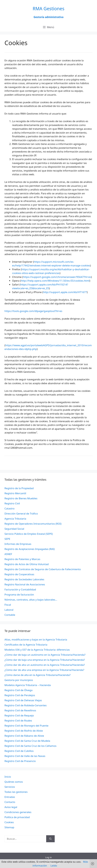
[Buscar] (50, 839)
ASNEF (8, 554)
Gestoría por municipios (19, 680)
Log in (48, 857)
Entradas (10, 797)
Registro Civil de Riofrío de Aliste (24, 731)
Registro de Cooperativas (19, 574)
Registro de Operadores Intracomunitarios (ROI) (33, 524)
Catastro (9, 508)
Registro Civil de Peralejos (20, 695)
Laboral (9, 610)
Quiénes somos (14, 782)
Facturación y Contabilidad (20, 589)
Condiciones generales (18, 812)
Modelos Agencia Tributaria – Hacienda (28, 685)
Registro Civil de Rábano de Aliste (24, 736)
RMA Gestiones (48, 9)
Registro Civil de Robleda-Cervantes (26, 705)
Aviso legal (11, 807)
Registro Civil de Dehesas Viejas (23, 700)
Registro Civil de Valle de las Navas (25, 756)
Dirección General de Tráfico (21, 514)
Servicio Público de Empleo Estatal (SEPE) (29, 534)
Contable (10, 615)
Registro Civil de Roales (18, 721)
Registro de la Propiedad (19, 488)
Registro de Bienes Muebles (21, 498)
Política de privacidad (17, 817)
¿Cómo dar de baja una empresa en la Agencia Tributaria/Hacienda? (45, 660)
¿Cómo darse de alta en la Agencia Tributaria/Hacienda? (37, 675)
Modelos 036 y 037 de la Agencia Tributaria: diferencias (37, 650)
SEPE (7, 539)
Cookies (9, 822)
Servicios (10, 787)
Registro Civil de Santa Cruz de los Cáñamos (30, 746)
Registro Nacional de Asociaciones (25, 584)
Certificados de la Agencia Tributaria (26, 645)
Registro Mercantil (15, 493)
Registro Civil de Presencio (20, 761)
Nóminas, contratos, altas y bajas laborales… (31, 600)
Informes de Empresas (18, 544)
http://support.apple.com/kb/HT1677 (65, 292)
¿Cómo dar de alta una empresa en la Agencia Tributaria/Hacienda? (44, 670)
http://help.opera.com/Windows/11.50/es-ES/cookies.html (55, 281)
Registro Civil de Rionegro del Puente (26, 726)
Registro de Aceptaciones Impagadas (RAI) (30, 549)
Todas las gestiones (16, 792)
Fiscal (8, 605)
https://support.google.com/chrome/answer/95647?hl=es (57, 277)
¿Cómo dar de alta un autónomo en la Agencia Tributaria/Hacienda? (45, 665)
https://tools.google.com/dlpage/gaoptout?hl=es (33, 311)
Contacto (10, 802)
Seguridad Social (14, 529)
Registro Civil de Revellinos (20, 710)
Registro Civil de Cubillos (19, 751)
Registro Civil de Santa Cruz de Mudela (27, 741)
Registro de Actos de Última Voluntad (27, 564)
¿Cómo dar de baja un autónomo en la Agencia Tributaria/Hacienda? (45, 655)
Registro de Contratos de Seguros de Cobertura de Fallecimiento (43, 569)
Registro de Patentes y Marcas (22, 559)
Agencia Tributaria (15, 519)
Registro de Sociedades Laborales (24, 579)
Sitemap (9, 827)
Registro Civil (12, 503)
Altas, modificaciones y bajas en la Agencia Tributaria (36, 639)
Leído (54, 866)
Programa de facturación (19, 595)
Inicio (8, 777)
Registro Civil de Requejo (19, 715)
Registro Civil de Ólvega (18, 690)
